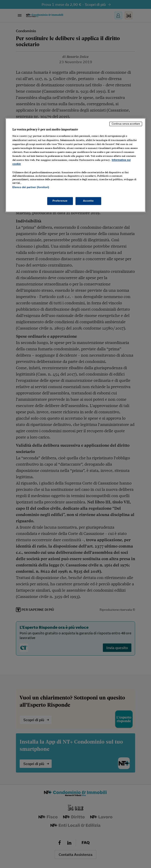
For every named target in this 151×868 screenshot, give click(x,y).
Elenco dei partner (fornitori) (31, 187)
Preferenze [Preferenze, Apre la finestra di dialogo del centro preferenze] (60, 201)
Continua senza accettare (126, 124)
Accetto (88, 201)
